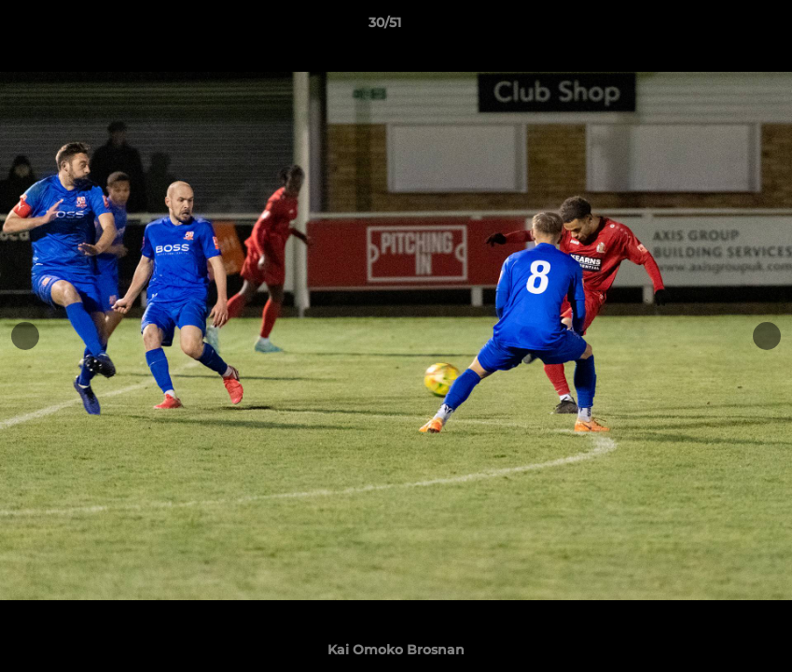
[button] (714, 27)
